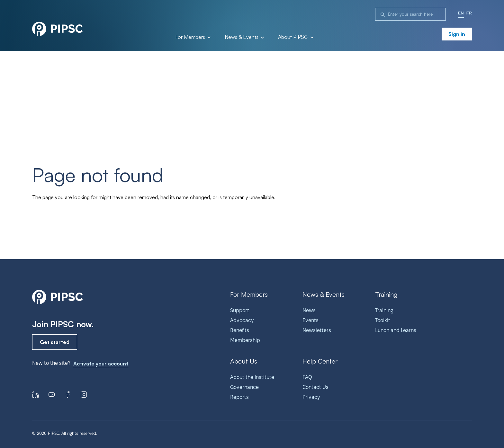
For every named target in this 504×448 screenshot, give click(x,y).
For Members (193, 37)
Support (240, 310)
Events (310, 320)
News (309, 310)
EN (461, 13)
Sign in (457, 34)
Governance (244, 387)
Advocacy (242, 320)
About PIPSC (295, 37)
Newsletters (317, 330)
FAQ (307, 377)
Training (384, 310)
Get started (55, 342)
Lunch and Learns (396, 330)
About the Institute (252, 377)
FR (469, 13)
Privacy (311, 397)
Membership (245, 340)
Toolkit (383, 320)
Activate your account (101, 364)
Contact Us (315, 387)
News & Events (244, 37)
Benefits (240, 330)
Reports (239, 397)
